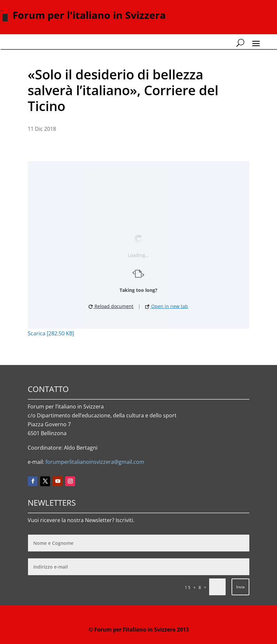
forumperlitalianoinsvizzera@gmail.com (95, 462)
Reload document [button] (111, 306)
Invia (240, 587)
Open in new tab (167, 306)
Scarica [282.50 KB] (51, 333)
